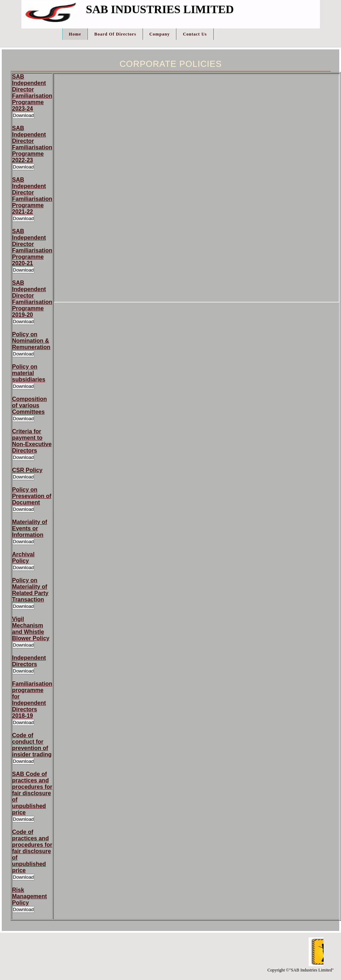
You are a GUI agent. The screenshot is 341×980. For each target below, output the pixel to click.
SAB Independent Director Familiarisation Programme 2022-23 (32, 144)
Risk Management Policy (30, 896)
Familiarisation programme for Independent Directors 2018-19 (32, 700)
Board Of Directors (115, 34)
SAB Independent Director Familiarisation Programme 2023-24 (32, 93)
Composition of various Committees (30, 405)
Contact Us (195, 34)
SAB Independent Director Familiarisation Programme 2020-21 (32, 247)
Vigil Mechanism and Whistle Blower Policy (31, 629)
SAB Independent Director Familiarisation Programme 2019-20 (32, 299)
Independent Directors (29, 661)
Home (75, 34)
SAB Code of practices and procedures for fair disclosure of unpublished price (32, 793)
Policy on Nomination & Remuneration (31, 341)
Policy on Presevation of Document (32, 496)
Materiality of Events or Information (30, 528)
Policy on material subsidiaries (29, 373)
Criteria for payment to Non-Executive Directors (32, 441)
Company (159, 34)
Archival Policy (23, 558)
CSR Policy (27, 470)
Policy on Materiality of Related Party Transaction (30, 590)
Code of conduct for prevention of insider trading (32, 745)
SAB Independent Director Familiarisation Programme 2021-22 (32, 196)
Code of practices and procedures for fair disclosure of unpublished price (32, 851)
